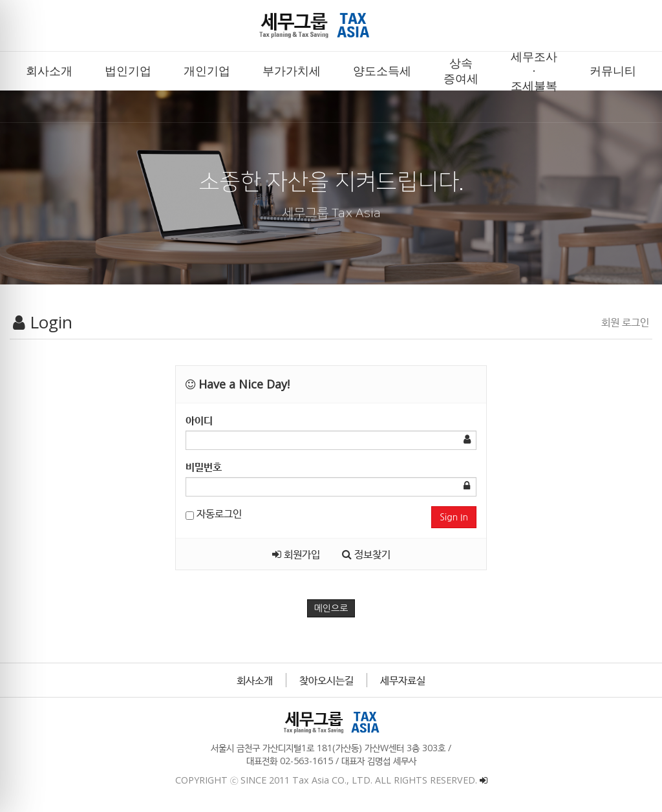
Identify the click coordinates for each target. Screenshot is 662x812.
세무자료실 (403, 680)
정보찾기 (366, 554)
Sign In (454, 517)
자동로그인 (214, 513)
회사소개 (255, 680)
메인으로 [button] (331, 608)
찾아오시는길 (326, 680)
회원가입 (296, 554)
